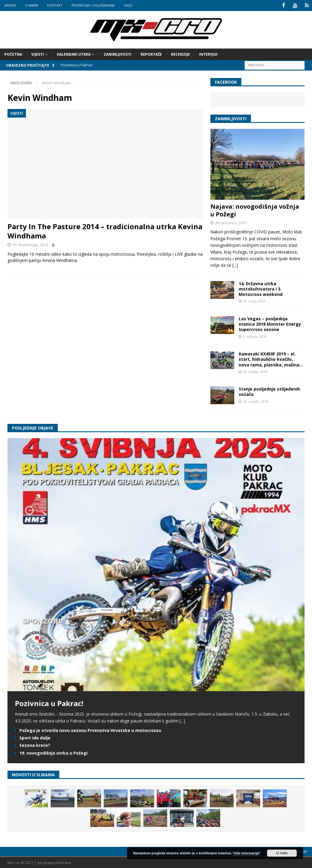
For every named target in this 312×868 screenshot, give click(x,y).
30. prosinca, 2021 (231, 222)
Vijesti (38, 54)
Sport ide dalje (35, 737)
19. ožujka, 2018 (255, 371)
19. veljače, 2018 (256, 401)
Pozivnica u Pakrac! (49, 703)
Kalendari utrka (74, 54)
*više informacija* (246, 853)
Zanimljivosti (118, 54)
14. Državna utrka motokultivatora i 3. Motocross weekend (261, 288)
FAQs (128, 5)
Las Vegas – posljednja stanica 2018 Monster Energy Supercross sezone (270, 323)
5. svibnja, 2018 (255, 336)
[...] (235, 265)
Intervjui (208, 54)
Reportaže (151, 54)
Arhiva (10, 5)
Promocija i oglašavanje (93, 5)
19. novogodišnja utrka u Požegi (53, 752)
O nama (32, 5)
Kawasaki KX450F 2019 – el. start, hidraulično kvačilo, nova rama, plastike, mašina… (271, 359)
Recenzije (180, 54)
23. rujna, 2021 (254, 301)
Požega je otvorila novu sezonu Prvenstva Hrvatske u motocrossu (90, 730)
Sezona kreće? (35, 745)
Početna (13, 54)
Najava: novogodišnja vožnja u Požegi (255, 210)
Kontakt (55, 5)
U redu (282, 853)
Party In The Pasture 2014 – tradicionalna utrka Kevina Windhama (105, 230)
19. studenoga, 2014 (30, 244)
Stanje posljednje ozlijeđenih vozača (269, 391)
